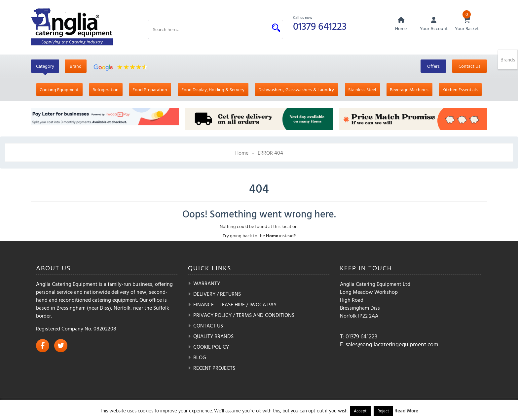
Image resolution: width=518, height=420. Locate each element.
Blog (200, 357)
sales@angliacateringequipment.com (392, 344)
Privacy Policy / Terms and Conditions (244, 315)
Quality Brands (213, 336)
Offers (433, 66)
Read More (406, 411)
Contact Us (469, 66)
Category (45, 66)
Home (242, 153)
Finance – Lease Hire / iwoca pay (235, 304)
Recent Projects (214, 368)
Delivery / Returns (217, 294)
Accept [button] (360, 411)
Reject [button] (383, 411)
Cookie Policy (211, 347)
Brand (76, 66)
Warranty (207, 283)
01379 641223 (320, 26)
